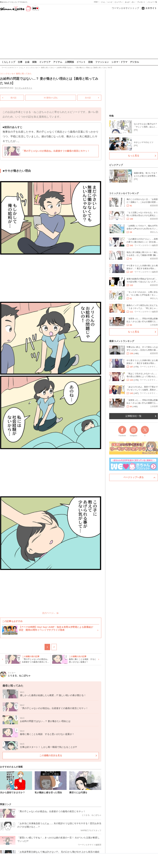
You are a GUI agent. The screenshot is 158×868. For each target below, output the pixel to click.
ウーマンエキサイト (23, 88)
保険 (34, 62)
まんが (127, 2)
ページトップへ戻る (134, 477)
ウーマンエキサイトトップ (125, 8)
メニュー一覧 (152, 2)
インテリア (45, 62)
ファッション (102, 62)
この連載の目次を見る (51, 755)
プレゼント (141, 2)
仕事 (20, 62)
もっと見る (134, 156)
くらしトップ (8, 62)
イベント (81, 62)
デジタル (135, 62)
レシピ (110, 2)
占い (133, 2)
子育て (96, 2)
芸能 (90, 62)
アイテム (58, 62)
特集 (111, 116)
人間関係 (69, 62)
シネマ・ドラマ (119, 62)
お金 (27, 62)
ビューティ (119, 2)
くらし (103, 2)
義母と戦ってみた (24, 74)
